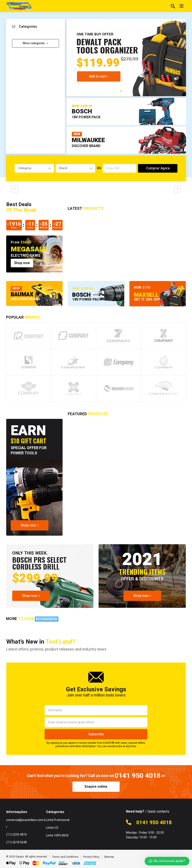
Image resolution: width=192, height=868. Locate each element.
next (177, 189)
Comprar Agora (158, 168)
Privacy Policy (91, 857)
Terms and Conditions (65, 857)
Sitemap (109, 857)
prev (15, 189)
